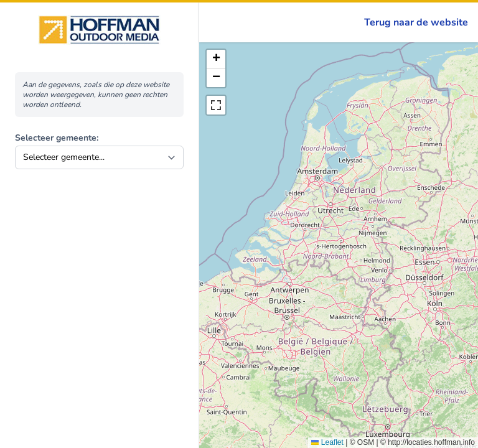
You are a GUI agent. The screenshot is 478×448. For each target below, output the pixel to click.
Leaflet (327, 442)
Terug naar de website (416, 22)
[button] (216, 59)
